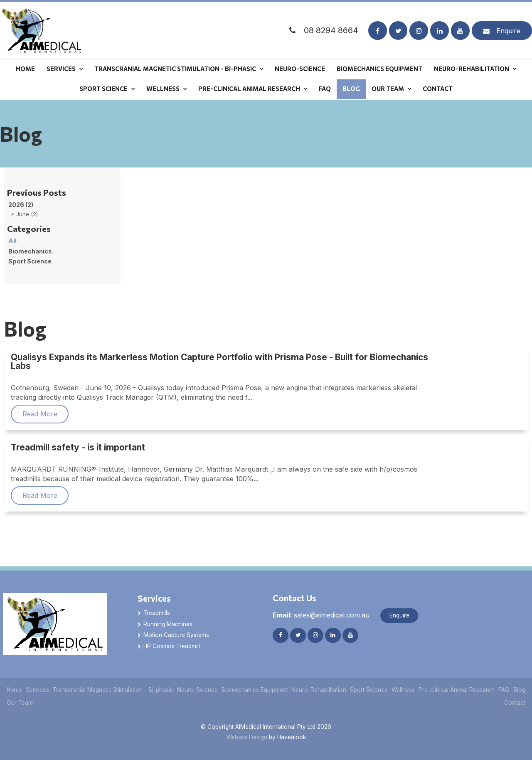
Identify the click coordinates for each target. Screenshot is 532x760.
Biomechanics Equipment (379, 69)
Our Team (388, 89)
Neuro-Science (300, 69)
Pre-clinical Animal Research (249, 89)
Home (25, 69)
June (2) (27, 214)
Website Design (247, 738)
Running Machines (168, 624)
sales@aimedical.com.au (321, 615)
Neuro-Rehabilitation (472, 69)
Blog (351, 89)
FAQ (325, 89)
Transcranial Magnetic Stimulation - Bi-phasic (175, 69)
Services (61, 69)
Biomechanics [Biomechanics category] (30, 251)
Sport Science (103, 89)
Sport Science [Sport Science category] (30, 261)
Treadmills (157, 613)
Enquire (508, 31)
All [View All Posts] (12, 241)
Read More (40, 414)
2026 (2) (21, 205)
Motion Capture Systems (176, 635)
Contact (438, 89)
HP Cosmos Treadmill (172, 646)
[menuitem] (15, 690)
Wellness (163, 89)
